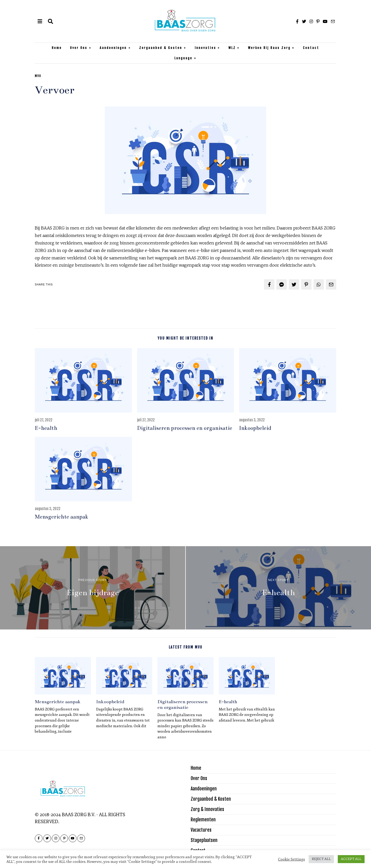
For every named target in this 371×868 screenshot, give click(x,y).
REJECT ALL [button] (321, 859)
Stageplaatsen (204, 840)
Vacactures (201, 830)
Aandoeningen (113, 48)
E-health (46, 428)
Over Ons (79, 48)
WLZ (232, 48)
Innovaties (205, 48)
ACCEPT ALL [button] (351, 859)
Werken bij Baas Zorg (269, 48)
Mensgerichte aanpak (62, 517)
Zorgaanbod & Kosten (161, 48)
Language (183, 58)
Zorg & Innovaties (207, 809)
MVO (38, 76)
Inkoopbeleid (255, 428)
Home (57, 48)
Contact (311, 48)
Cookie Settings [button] (291, 859)
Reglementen (203, 820)
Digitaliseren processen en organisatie (185, 428)
